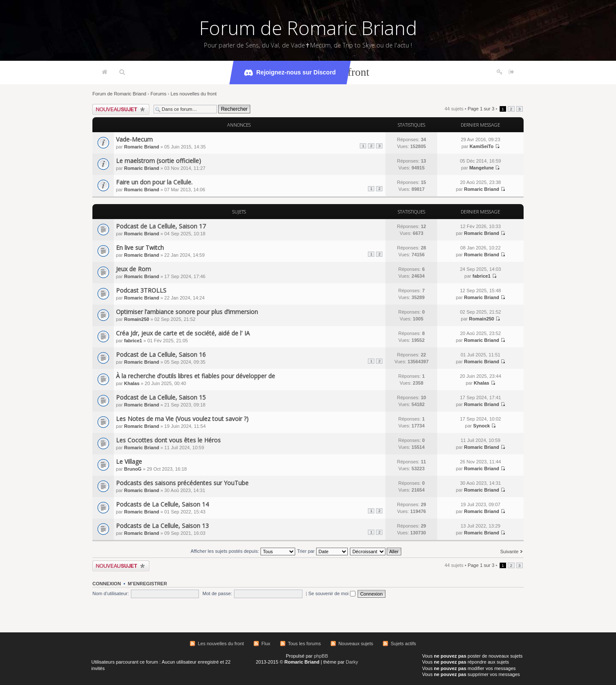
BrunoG (133, 469)
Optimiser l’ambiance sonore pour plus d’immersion (187, 312)
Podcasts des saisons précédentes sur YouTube (182, 483)
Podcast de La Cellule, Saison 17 (161, 226)
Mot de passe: (217, 593)
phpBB (321, 656)
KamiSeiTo (482, 146)
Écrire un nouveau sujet (121, 109)
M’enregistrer (148, 584)
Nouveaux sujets (356, 643)
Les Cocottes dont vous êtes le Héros (168, 440)
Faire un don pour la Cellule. (154, 182)
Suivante (509, 552)
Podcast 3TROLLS (141, 290)
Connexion (107, 584)
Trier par (322, 551)
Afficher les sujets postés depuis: (243, 551)
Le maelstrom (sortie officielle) (158, 161)
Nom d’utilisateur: (111, 593)
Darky (352, 662)
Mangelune (481, 168)
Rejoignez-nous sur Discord (290, 73)
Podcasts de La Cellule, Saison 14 (162, 504)
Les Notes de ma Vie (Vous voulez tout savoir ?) (182, 419)
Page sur (481, 109)
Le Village (129, 461)
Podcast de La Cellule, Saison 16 (161, 354)
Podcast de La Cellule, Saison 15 (161, 397)
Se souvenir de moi (332, 593)
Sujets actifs (403, 643)
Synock (481, 426)
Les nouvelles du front (194, 94)
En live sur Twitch (140, 248)
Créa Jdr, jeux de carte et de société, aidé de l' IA (183, 333)
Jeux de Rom (133, 269)
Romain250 (137, 319)
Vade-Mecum (134, 139)
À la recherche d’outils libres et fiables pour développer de (195, 376)
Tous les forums (304, 643)
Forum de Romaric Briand (308, 28)
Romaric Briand (142, 147)
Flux (266, 643)
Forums (158, 94)
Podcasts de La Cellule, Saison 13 (162, 526)
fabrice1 (482, 276)
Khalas (132, 383)
